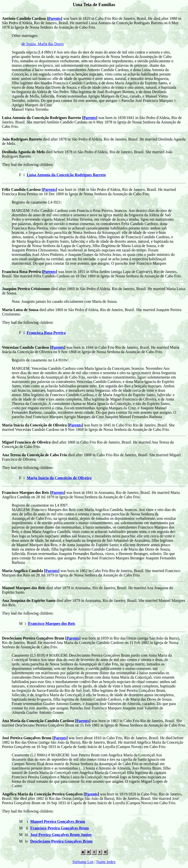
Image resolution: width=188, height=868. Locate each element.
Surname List (83, 862)
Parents (55, 18)
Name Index (106, 862)
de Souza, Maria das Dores (43, 44)
